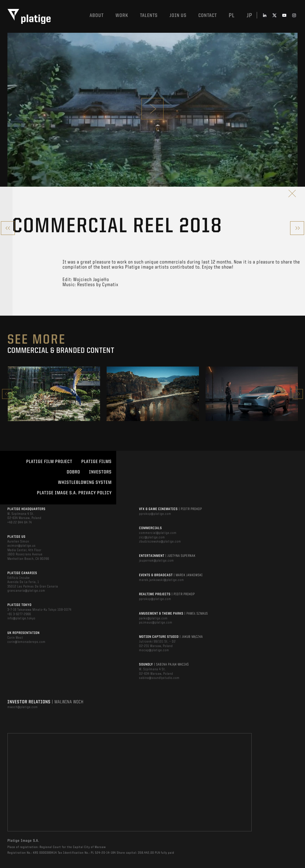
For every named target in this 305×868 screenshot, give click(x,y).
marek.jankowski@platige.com (162, 580)
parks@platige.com (153, 618)
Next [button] (298, 394)
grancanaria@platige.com (26, 591)
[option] (54, 394)
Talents (149, 16)
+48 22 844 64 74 (20, 523)
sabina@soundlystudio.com (159, 678)
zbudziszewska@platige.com (160, 542)
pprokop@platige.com (155, 514)
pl (232, 16)
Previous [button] (7, 394)
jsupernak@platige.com (157, 561)
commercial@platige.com (158, 533)
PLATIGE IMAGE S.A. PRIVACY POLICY (74, 493)
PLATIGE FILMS (97, 462)
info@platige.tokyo (21, 618)
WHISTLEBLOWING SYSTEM (85, 483)
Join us (178, 16)
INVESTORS (100, 472)
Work (122, 16)
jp (249, 16)
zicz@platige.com (152, 537)
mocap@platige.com (154, 650)
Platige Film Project (49, 462)
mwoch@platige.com (23, 707)
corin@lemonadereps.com (27, 642)
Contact (208, 16)
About (97, 16)
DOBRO (73, 472)
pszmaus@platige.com (156, 623)
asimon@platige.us (22, 546)
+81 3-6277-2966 (19, 614)
